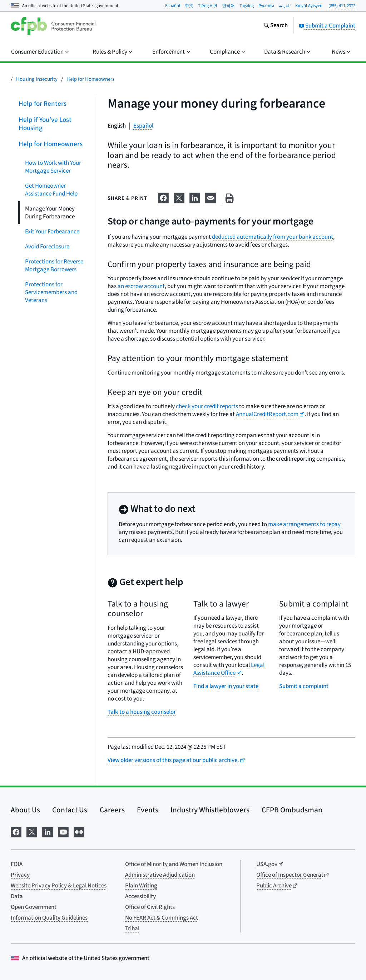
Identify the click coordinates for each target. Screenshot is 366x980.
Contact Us (70, 810)
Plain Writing (141, 886)
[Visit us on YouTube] (63, 831)
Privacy (20, 875)
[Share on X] (179, 197)
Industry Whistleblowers (210, 810)
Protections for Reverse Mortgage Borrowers (54, 265)
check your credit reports (207, 406)
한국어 (228, 6)
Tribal (132, 929)
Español (173, 6)
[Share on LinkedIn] (195, 197)
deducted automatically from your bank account (273, 237)
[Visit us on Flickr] (79, 831)
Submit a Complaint (327, 26)
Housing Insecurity (37, 79)
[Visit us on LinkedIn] (48, 831)
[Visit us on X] (32, 831)
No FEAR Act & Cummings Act (162, 918)
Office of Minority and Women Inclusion (174, 864)
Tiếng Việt (208, 6)
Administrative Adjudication (160, 875)
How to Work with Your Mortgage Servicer (53, 167)
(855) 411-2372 (342, 6)
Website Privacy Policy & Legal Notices (59, 886)
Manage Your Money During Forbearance (50, 212)
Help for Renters (43, 104)
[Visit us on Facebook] (16, 831)
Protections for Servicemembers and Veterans (51, 292)
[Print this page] (229, 199)
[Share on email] (211, 197)
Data (17, 896)
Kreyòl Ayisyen (309, 6)
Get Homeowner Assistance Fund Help (51, 189)
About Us (25, 810)
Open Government (34, 907)
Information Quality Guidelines (49, 918)
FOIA (17, 864)
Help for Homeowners (90, 79)
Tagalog (247, 6)
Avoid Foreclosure (47, 246)
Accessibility (140, 896)
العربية (285, 6)
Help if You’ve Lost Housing (45, 124)
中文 (189, 6)
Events (148, 810)
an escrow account (141, 286)
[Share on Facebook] (163, 197)
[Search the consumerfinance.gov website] (276, 26)
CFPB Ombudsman (292, 810)
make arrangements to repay (304, 524)
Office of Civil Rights (150, 907)
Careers (112, 810)
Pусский (266, 6)
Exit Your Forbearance (52, 231)
